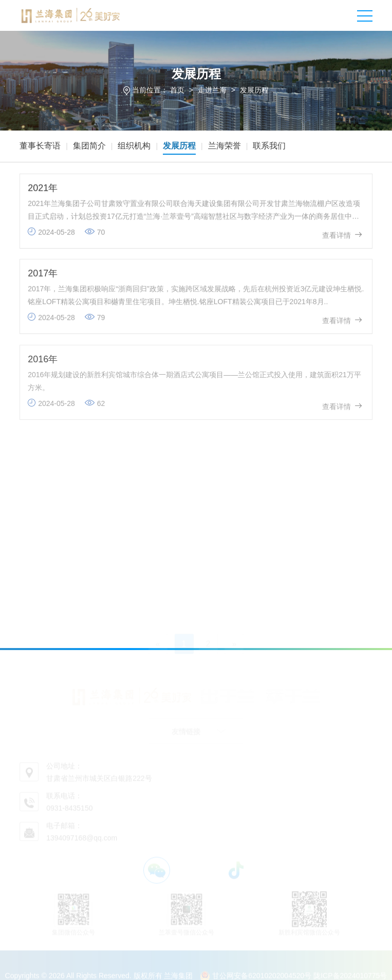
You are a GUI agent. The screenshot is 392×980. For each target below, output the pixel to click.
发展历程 (254, 90)
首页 (177, 90)
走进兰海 (212, 90)
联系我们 (269, 146)
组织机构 (134, 146)
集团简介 (89, 146)
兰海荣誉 (225, 146)
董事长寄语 (40, 146)
